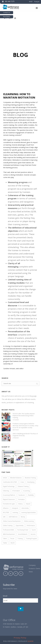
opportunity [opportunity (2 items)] (20, 526)
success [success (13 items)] (33, 534)
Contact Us (7, 13)
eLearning (7, 105)
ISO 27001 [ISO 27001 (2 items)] (6, 512)
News (31, 572)
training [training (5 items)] (20, 539)
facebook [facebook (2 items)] (22, 495)
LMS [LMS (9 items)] (4, 517)
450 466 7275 (10, 1)
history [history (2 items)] (20, 504)
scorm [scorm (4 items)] (34, 530)
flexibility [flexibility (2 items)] (31, 495)
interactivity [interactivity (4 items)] (25, 508)
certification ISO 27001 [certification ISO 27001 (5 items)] (10, 482)
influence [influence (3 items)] (6, 508)
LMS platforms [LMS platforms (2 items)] (13, 517)
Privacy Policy (20, 638)
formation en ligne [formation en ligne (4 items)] (9, 504)
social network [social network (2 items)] (23, 534)
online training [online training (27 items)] (8, 526)
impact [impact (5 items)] (28, 504)
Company (32, 565)
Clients (38, 568)
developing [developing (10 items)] (31, 482)
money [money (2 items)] (23, 517)
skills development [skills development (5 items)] (9, 534)
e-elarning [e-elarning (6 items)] (6, 491)
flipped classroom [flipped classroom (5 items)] (9, 499)
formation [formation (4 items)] (21, 499)
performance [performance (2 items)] (31, 526)
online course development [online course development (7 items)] (12, 521)
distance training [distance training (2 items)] (23, 486)
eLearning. (15, 351)
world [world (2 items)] (13, 543)
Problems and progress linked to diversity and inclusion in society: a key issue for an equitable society (25, 426)
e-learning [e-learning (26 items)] (27, 491)
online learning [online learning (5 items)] (29, 521)
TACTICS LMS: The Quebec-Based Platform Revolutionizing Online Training (24, 416)
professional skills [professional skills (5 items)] (8, 530)
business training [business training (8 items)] (30, 478)
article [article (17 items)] (5, 478)
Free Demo (7, 17)
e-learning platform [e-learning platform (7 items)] (9, 495)
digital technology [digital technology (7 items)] (9, 486)
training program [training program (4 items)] (31, 539)
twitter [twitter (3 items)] (5, 543)
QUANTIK (30, 641)
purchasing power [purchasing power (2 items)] (23, 530)
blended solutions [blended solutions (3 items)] (16, 478)
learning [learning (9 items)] (15, 512)
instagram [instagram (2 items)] (15, 508)
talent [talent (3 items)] (5, 539)
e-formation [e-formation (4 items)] (16, 491)
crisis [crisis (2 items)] (22, 482)
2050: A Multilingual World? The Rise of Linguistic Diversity (25, 435)
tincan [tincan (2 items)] (12, 539)
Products (32, 568)
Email (5, 596)
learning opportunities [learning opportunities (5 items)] (29, 512)
